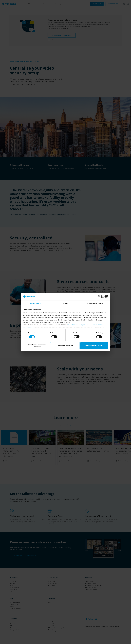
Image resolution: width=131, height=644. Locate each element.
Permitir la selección (66, 346)
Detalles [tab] (65, 303)
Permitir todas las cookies (94, 346)
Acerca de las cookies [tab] (95, 303)
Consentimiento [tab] (36, 303)
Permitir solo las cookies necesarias (37, 346)
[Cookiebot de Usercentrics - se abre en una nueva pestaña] (99, 296)
